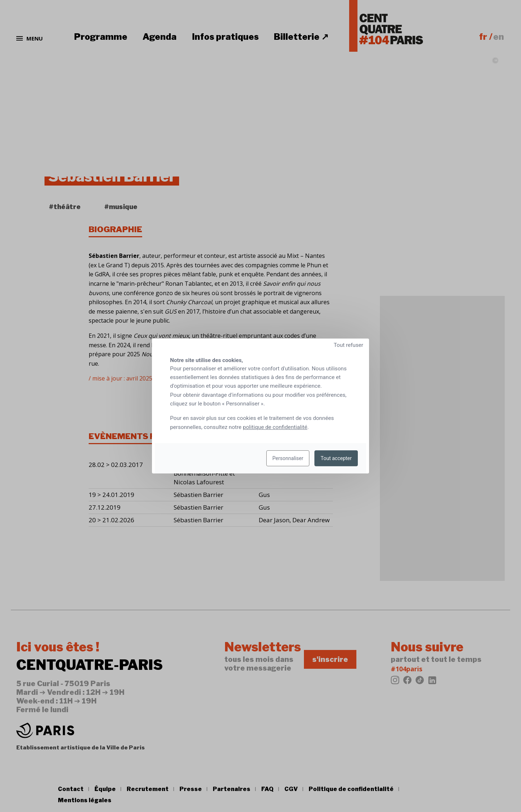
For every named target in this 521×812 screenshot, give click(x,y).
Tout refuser (348, 345)
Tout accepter (336, 458)
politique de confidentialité (275, 427)
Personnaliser (288, 458)
